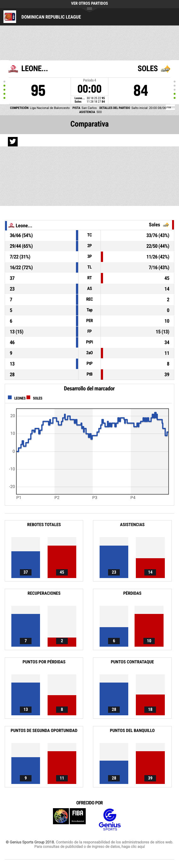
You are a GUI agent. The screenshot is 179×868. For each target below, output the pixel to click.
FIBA (69, 820)
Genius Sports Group (110, 820)
